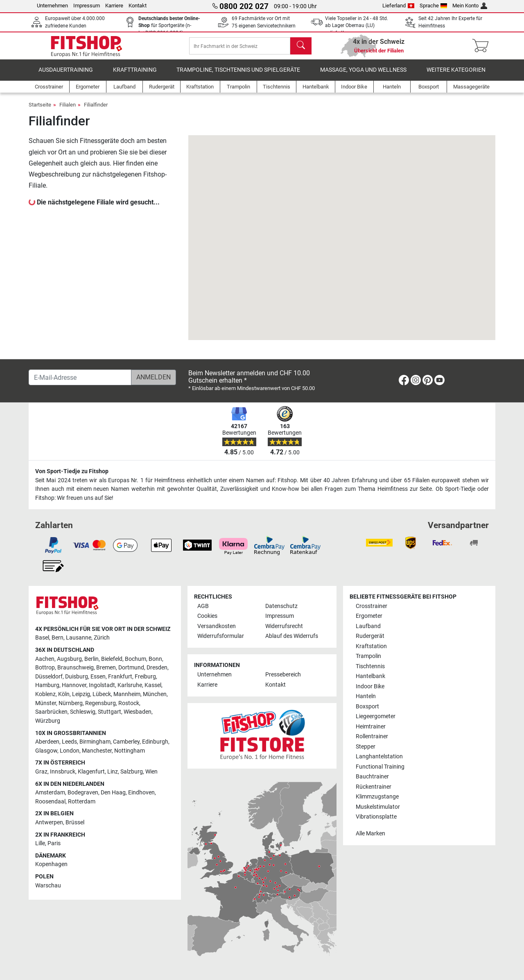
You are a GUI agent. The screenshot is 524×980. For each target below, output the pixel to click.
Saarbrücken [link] (51, 712)
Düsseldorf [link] (49, 677)
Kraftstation (371, 646)
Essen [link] (98, 677)
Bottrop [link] (45, 668)
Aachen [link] (45, 659)
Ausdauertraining (66, 76)
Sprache (434, 6)
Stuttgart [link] (110, 712)
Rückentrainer (374, 787)
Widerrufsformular (221, 636)
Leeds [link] (69, 742)
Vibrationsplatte (376, 817)
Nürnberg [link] (71, 703)
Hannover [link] (74, 686)
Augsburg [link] (69, 659)
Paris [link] (54, 844)
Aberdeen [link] (47, 742)
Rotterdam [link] (82, 802)
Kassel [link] (153, 686)
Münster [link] (46, 703)
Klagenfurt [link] (91, 772)
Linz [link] (113, 772)
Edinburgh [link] (155, 742)
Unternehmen (52, 6)
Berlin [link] (91, 659)
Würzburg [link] (48, 721)
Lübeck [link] (102, 694)
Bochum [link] (136, 659)
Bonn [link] (155, 659)
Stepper (366, 747)
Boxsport (367, 707)
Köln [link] (64, 694)
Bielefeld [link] (112, 659)
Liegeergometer (376, 717)
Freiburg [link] (145, 677)
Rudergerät (370, 636)
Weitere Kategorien (456, 76)
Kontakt (138, 6)
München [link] (155, 694)
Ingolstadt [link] (102, 686)
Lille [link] (40, 844)
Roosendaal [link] (50, 802)
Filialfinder (96, 110)
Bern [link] (58, 638)
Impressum (87, 6)
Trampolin (368, 657)
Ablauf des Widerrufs (292, 636)
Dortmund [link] (131, 668)
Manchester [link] (97, 751)
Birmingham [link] (95, 742)
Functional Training (380, 767)
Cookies (207, 616)
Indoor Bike (370, 686)
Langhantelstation (379, 757)
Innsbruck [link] (63, 772)
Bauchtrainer (372, 777)
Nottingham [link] (130, 751)
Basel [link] (42, 638)
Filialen (68, 110)
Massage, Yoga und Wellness (363, 76)
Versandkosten (217, 626)
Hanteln (366, 697)
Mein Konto (470, 6)
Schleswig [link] (83, 712)
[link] (404, 382)
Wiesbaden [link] (138, 712)
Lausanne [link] (79, 638)
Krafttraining (135, 76)
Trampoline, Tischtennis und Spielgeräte (238, 76)
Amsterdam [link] (50, 793)
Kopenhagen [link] (51, 865)
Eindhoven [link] (141, 793)
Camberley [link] (126, 742)
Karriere (114, 6)
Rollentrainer (372, 736)
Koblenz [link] (45, 694)
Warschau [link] (48, 886)
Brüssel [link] (75, 822)
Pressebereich (283, 675)
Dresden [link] (157, 668)
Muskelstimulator (378, 807)
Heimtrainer (371, 727)
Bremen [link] (106, 668)
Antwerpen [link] (49, 822)
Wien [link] (151, 772)
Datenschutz (281, 606)
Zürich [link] (102, 638)
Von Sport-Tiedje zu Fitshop (72, 472)
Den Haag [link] (113, 793)
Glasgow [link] (46, 751)
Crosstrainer (372, 606)
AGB (203, 606)
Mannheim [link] (127, 694)
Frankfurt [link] (120, 677)
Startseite (40, 110)
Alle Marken (370, 834)
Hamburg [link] (47, 686)
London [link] (70, 751)
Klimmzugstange (377, 797)
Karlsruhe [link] (130, 686)
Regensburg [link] (101, 703)
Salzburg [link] (132, 772)
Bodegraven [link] (83, 793)
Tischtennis (370, 666)
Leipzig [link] (81, 694)
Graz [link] (41, 772)
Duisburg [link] (77, 677)
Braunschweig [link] (76, 668)
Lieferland (398, 6)
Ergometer (369, 616)
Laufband (368, 626)
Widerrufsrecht (284, 626)
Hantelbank (370, 677)
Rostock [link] (129, 703)
